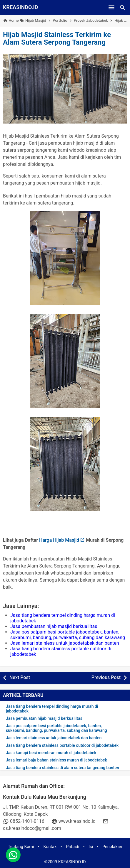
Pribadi (72, 847)
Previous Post (106, 677)
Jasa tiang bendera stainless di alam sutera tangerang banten (62, 768)
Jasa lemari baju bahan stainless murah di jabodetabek (56, 760)
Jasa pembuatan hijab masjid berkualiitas (54, 626)
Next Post (20, 677)
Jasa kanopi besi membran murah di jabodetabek (51, 753)
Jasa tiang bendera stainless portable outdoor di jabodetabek (62, 745)
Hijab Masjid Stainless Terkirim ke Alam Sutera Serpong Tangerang (57, 38)
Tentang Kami (21, 847)
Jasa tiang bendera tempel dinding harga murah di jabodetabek (52, 709)
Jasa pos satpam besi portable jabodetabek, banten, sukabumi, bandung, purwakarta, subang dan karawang (68, 635)
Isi (91, 847)
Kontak (50, 847)
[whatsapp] (13, 855)
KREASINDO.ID (21, 7)
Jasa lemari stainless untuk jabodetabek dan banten (65, 643)
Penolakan (112, 847)
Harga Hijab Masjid (59, 540)
